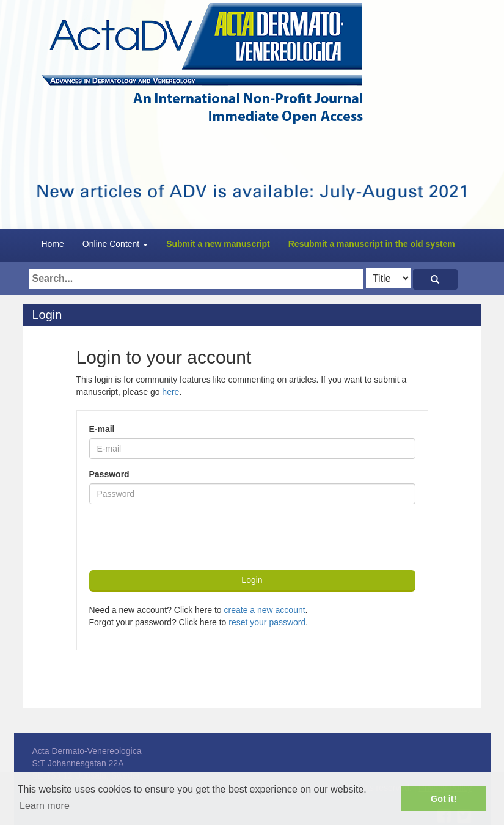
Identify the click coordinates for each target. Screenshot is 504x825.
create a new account (265, 610)
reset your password (267, 622)
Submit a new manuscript (218, 244)
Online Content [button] (115, 244)
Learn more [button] (45, 806)
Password (109, 474)
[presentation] (182, 537)
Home (53, 244)
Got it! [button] (444, 799)
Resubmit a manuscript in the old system (372, 244)
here (170, 392)
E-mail (102, 429)
